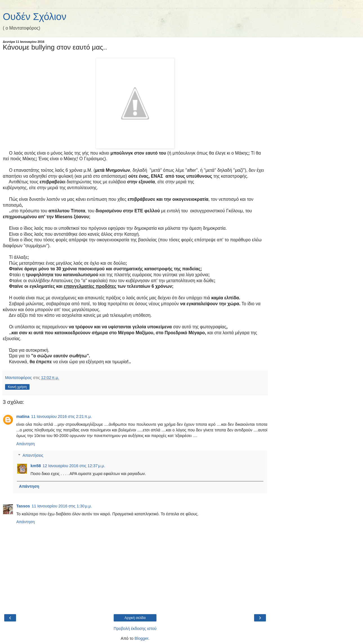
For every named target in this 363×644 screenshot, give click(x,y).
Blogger (141, 638)
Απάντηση (25, 444)
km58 (36, 466)
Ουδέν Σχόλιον (35, 17)
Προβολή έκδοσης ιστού (135, 629)
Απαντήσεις (33, 455)
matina (23, 416)
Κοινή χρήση (17, 387)
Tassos (23, 506)
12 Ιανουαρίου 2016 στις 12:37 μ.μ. (74, 466)
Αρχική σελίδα (135, 618)
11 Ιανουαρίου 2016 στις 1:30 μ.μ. (62, 506)
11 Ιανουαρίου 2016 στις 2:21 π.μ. (61, 416)
